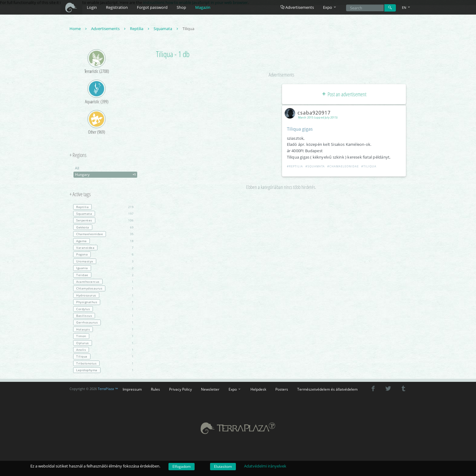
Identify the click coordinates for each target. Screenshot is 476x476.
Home (79, 29)
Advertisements (297, 7)
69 (103, 227)
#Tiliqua (369, 166)
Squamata (167, 29)
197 (103, 214)
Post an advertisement (344, 94)
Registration (117, 7)
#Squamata (315, 166)
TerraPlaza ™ (108, 389)
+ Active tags (80, 194)
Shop (181, 7)
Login (92, 7)
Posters (282, 389)
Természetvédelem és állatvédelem (327, 389)
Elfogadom (182, 466)
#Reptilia (295, 166)
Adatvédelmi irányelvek (265, 466)
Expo (235, 389)
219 (103, 207)
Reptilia (140, 29)
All (77, 168)
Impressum (132, 389)
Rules (155, 389)
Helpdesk (258, 389)
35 (103, 234)
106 (103, 220)
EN (406, 7)
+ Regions (78, 155)
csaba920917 (309, 113)
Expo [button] (330, 7)
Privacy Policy (180, 389)
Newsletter (210, 389)
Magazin (203, 7)
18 (103, 241)
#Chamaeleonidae (343, 166)
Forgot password (152, 7)
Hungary (106, 175)
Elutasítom (223, 466)
